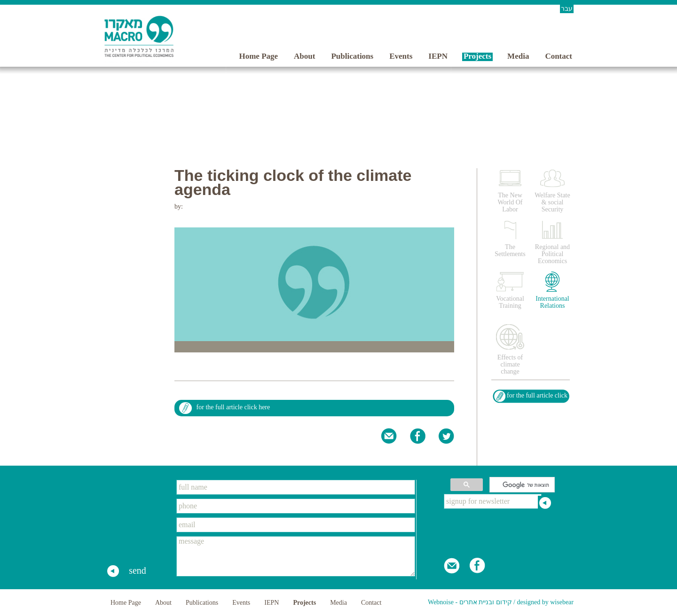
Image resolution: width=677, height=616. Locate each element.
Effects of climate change (510, 364)
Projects (477, 56)
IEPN (438, 56)
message (296, 556)
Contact (559, 56)
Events (401, 56)
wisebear (562, 602)
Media (518, 56)
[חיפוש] (523, 485)
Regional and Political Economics (552, 254)
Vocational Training (510, 302)
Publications (352, 56)
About (304, 56)
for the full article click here (233, 407)
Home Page (258, 56)
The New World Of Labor (510, 202)
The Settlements (510, 250)
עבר (567, 9)
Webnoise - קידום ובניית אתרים (470, 602)
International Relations (552, 302)
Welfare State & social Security (552, 202)
